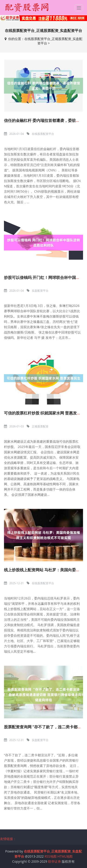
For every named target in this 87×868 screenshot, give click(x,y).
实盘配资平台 (40, 291)
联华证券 (55, 861)
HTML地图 (65, 856)
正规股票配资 (40, 426)
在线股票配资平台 (43, 134)
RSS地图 (51, 856)
